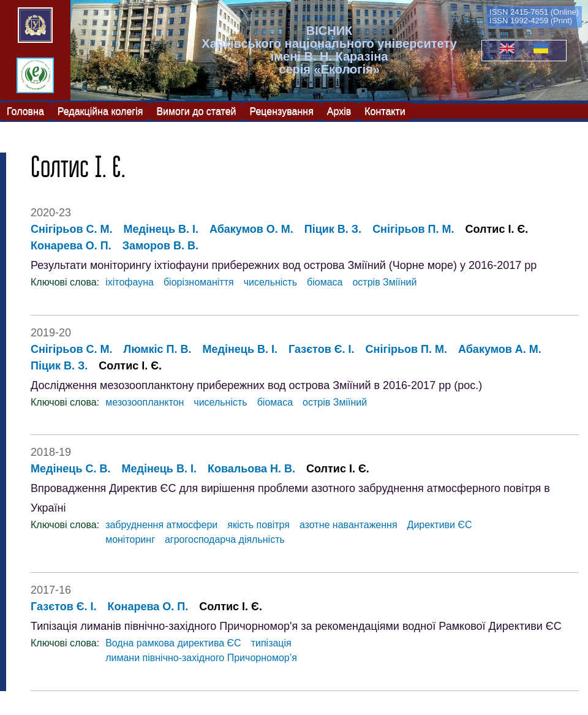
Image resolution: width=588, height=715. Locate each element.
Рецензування (282, 111)
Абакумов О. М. (251, 229)
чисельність (270, 282)
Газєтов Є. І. (322, 349)
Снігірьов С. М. (72, 229)
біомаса (325, 282)
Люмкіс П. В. (158, 349)
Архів (339, 111)
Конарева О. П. (71, 246)
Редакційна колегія (100, 111)
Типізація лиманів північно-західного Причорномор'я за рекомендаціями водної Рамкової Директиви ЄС (296, 626)
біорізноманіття (199, 282)
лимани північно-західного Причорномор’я (201, 658)
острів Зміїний (384, 282)
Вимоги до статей (196, 111)
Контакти (385, 111)
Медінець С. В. (70, 469)
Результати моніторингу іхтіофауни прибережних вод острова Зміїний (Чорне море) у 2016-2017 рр (284, 265)
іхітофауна (130, 282)
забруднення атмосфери (161, 525)
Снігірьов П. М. (413, 229)
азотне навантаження (349, 525)
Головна (25, 111)
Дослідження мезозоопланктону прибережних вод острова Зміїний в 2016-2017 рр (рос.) (256, 385)
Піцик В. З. (333, 229)
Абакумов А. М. (500, 349)
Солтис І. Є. (497, 229)
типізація (271, 643)
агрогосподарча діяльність (225, 539)
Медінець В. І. (161, 229)
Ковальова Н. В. (251, 469)
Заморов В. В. (160, 246)
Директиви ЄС (440, 525)
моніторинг (130, 539)
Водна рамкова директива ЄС (173, 643)
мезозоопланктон (145, 402)
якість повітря (258, 525)
